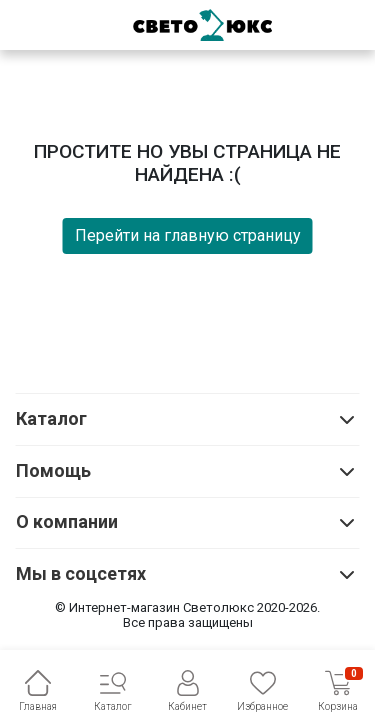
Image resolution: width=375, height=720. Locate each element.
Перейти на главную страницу (188, 235)
